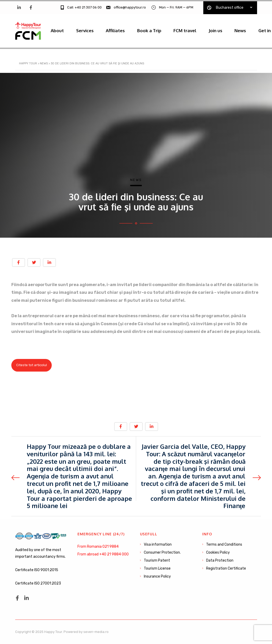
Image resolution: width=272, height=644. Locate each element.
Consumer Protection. (162, 552)
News (251, 29)
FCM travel (193, 29)
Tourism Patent (157, 560)
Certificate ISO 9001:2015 (37, 570)
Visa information (158, 544)
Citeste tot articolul (32, 368)
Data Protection (220, 560)
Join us (225, 29)
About (58, 29)
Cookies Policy (218, 552)
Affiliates (120, 29)
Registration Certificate (226, 568)
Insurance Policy (157, 576)
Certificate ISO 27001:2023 (38, 583)
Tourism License (157, 568)
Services (87, 29)
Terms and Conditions (224, 544)
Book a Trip (155, 29)
